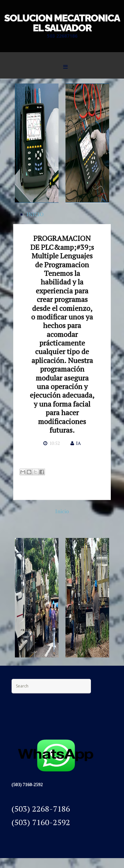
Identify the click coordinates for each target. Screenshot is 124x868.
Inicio (62, 511)
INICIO (35, 214)
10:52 (55, 443)
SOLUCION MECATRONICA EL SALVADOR (62, 23)
